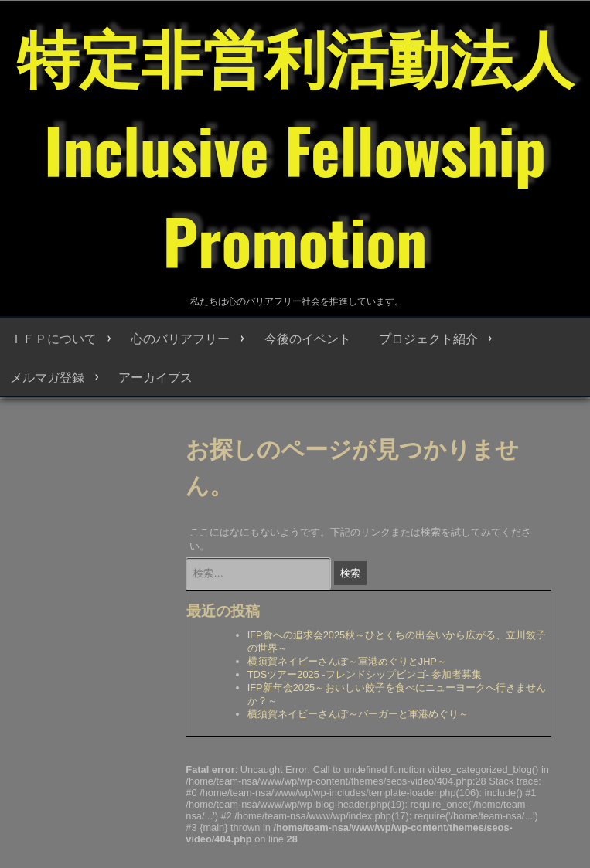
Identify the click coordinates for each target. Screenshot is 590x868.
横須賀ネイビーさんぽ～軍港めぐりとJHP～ (347, 661)
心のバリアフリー (180, 338)
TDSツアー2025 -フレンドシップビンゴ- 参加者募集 (365, 674)
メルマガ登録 (47, 376)
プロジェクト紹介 (428, 338)
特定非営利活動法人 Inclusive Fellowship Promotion (295, 147)
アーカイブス (155, 376)
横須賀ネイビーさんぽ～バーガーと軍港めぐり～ (358, 714)
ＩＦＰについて (53, 338)
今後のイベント (308, 338)
